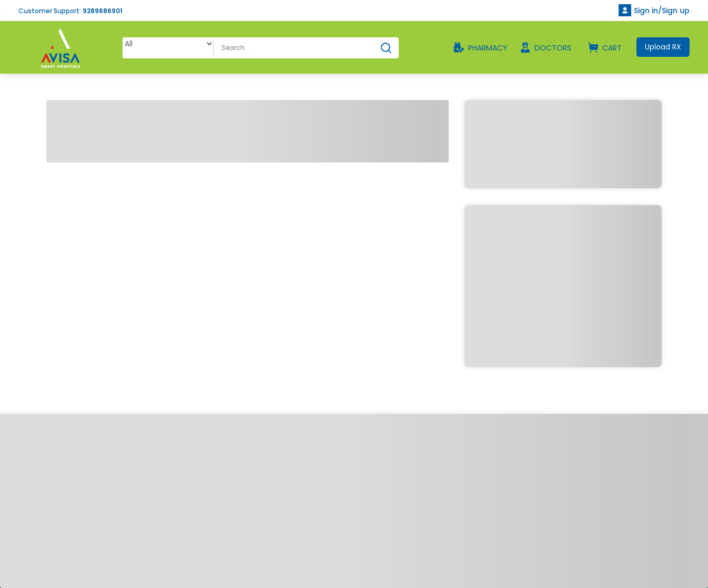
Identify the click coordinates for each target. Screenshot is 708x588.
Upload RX (663, 47)
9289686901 (103, 11)
